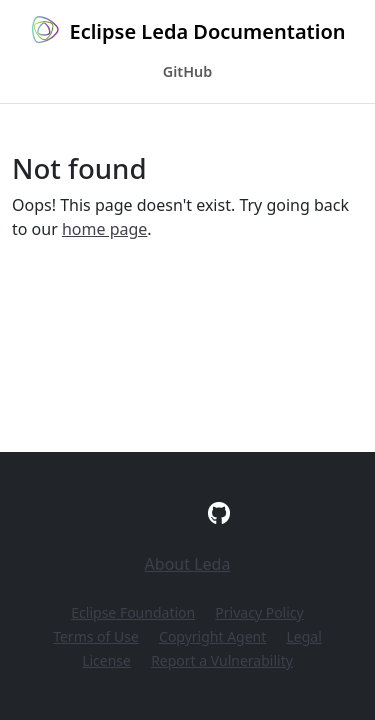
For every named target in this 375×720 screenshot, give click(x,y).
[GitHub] (219, 513)
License (106, 660)
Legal (304, 636)
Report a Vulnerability (222, 660)
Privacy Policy (259, 612)
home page (104, 229)
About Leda (188, 564)
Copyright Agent (212, 636)
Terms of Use (96, 636)
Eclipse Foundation (133, 612)
